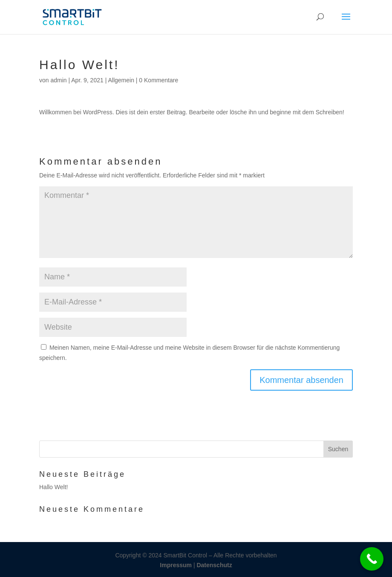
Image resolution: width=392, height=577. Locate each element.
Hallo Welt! (53, 487)
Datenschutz (214, 565)
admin (58, 80)
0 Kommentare (159, 80)
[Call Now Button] (372, 559)
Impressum (177, 565)
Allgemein (121, 80)
